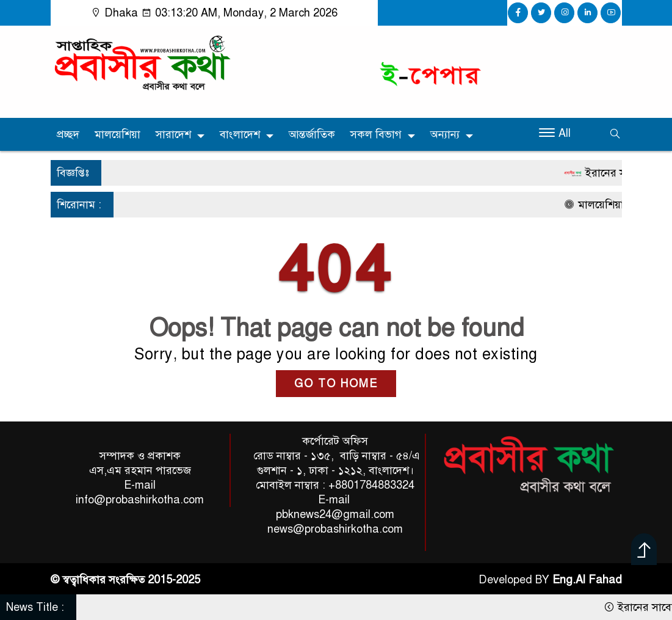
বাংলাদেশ (240, 134)
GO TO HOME (336, 384)
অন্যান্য (445, 134)
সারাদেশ (173, 134)
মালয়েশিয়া (117, 134)
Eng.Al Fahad (587, 580)
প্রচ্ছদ (68, 134)
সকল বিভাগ (376, 134)
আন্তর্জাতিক (312, 134)
